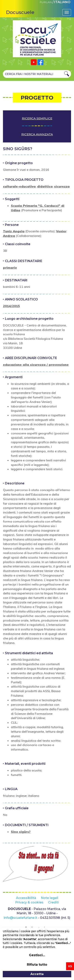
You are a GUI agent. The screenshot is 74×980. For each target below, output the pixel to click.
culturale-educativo (19, 186)
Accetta (37, 974)
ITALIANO (62, 2)
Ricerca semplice (37, 118)
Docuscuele (20, 12)
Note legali (50, 898)
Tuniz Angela (14, 231)
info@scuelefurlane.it (21, 918)
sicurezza (62, 186)
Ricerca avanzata (37, 134)
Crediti (53, 902)
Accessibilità (26, 898)
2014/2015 (11, 306)
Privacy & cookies (29, 902)
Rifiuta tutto (37, 965)
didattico (45, 186)
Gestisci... (37, 955)
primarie (10, 268)
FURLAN (46, 2)
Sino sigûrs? (21, 832)
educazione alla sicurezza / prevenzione (36, 365)
